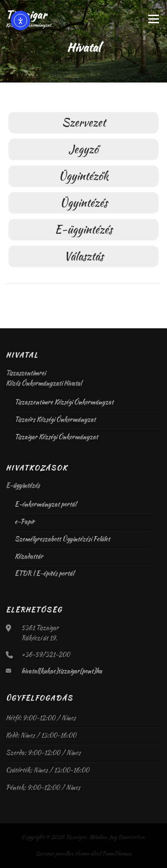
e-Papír (25, 521)
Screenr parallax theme (62, 854)
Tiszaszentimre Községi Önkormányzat (64, 402)
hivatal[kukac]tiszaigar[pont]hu (62, 671)
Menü (152, 19)
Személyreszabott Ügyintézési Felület (62, 539)
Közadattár (29, 556)
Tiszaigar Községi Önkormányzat (56, 437)
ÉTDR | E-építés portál (44, 573)
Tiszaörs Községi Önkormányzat (55, 419)
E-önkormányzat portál (45, 504)
